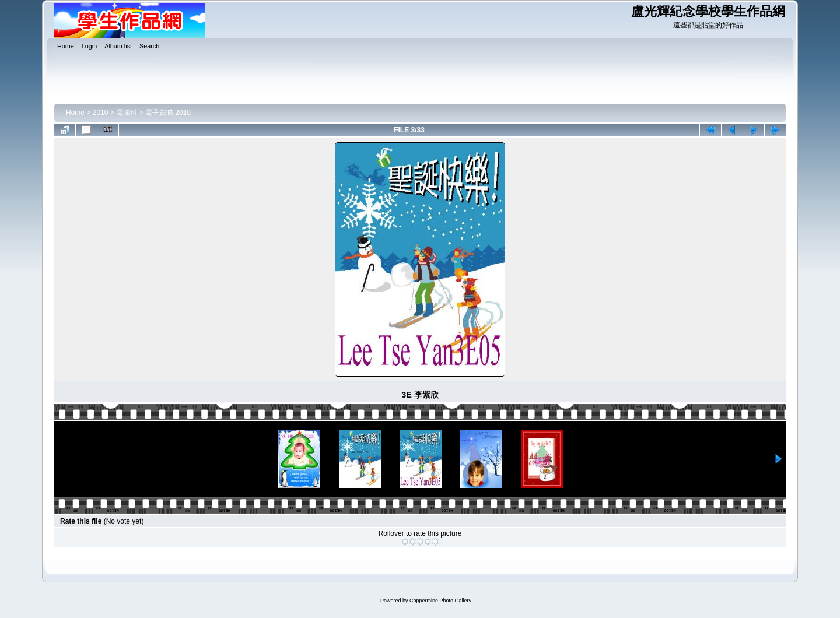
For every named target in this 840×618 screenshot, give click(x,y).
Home (75, 113)
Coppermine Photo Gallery (440, 601)
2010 (101, 113)
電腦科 (127, 113)
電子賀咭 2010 (168, 113)
